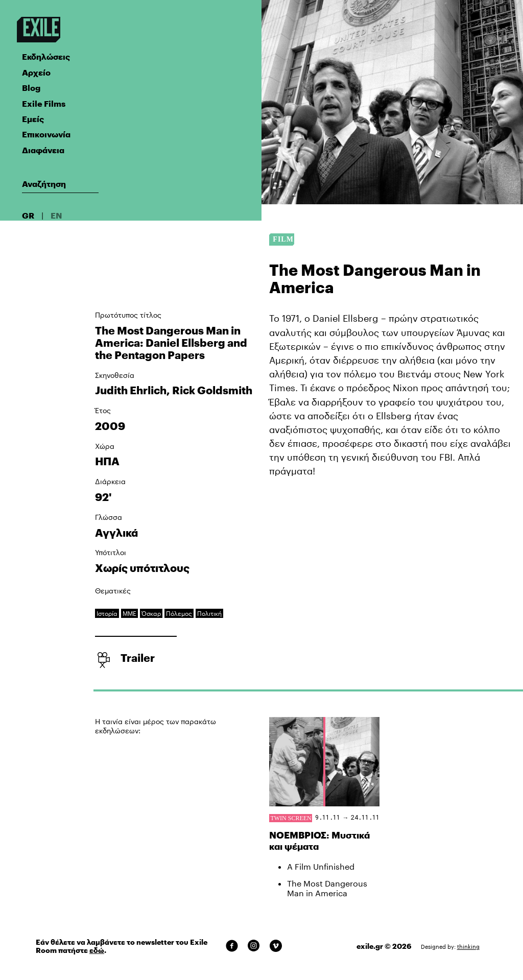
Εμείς (33, 119)
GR (28, 215)
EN (56, 215)
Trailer (138, 658)
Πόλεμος (179, 613)
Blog (31, 88)
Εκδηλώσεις (46, 56)
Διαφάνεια (43, 150)
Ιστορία (107, 613)
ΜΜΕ (129, 613)
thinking (468, 947)
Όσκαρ (151, 613)
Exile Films (44, 103)
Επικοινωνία (46, 134)
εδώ (97, 950)
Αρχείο (36, 72)
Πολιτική (209, 613)
